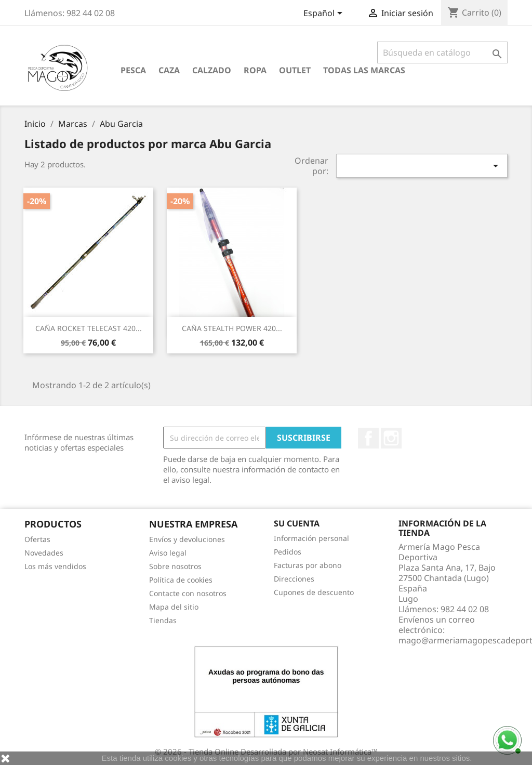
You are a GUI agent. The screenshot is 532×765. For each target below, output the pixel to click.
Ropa (255, 70)
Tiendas (163, 620)
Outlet (295, 70)
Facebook (368, 438)
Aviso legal (168, 553)
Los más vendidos (55, 566)
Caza (169, 70)
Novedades (44, 553)
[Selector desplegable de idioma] (325, 14)
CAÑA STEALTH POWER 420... (232, 328)
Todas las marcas (364, 70)
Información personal (311, 538)
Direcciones (294, 579)
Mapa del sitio (174, 607)
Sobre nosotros (175, 566)
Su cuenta (297, 523)
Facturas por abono (308, 565)
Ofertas (37, 539)
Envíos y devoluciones (187, 539)
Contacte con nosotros (188, 593)
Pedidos (288, 552)
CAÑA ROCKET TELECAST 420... (89, 328)
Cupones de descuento (314, 592)
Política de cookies (181, 580)
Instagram (391, 438)
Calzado (212, 70)
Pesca (133, 70)
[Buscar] (442, 52)
